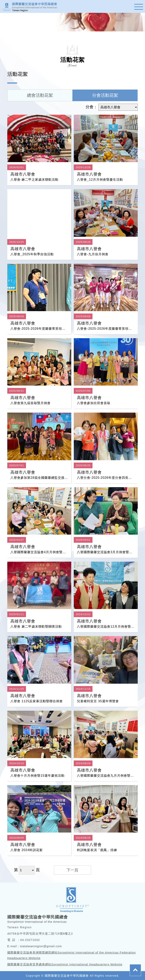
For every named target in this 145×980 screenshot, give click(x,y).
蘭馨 (31, 6)
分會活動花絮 (105, 95)
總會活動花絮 (40, 95)
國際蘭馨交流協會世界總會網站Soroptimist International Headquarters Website (65, 964)
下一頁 (72, 870)
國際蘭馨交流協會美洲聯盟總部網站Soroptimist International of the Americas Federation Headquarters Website (72, 955)
